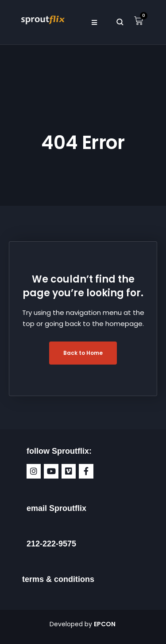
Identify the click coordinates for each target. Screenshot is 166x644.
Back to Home (83, 353)
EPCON (105, 624)
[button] (95, 22)
